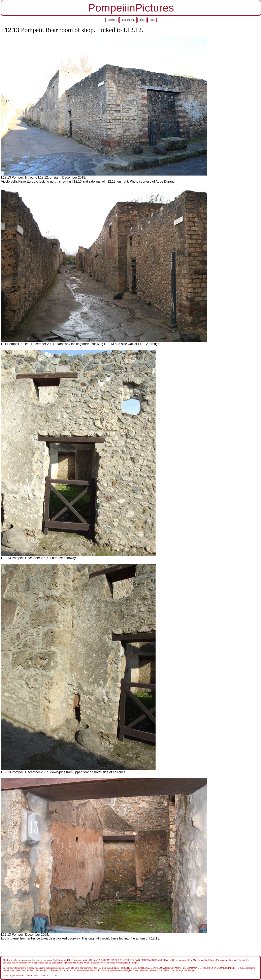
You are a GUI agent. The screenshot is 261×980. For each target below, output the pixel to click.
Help (152, 20)
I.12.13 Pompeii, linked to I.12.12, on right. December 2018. (43, 177)
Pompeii (112, 20)
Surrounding (128, 20)
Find (142, 20)
